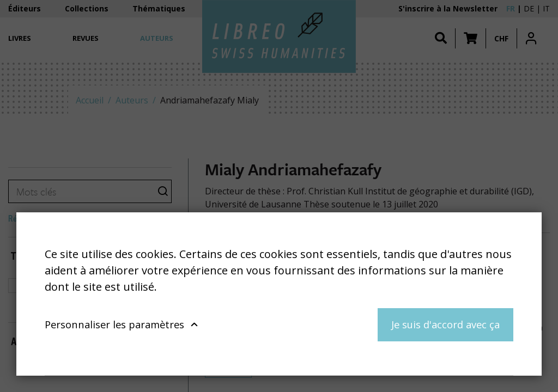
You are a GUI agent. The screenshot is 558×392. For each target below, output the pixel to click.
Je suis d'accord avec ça (445, 324)
